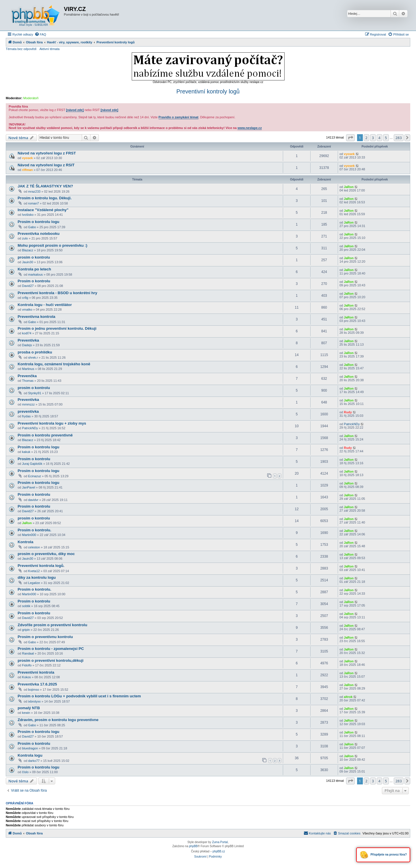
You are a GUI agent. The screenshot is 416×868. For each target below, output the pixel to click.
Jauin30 (28, 262)
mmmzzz (28, 404)
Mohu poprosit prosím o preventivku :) (52, 245)
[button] (350, 138)
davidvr (33, 500)
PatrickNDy (30, 428)
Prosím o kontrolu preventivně (45, 435)
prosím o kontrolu (34, 388)
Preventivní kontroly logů (208, 91)
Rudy (348, 412)
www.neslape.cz (250, 128)
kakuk (26, 452)
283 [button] (399, 138)
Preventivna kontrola (36, 317)
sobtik (26, 606)
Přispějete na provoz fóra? (383, 855)
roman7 (33, 203)
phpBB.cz (219, 851)
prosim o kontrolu (34, 257)
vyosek (27, 158)
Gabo (32, 227)
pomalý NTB (29, 708)
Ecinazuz (35, 476)
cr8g (25, 298)
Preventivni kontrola (36, 672)
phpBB (193, 846)
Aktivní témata (49, 49)
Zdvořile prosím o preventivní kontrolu (52, 625)
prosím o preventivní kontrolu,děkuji (51, 660)
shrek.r (33, 357)
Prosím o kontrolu (34, 281)
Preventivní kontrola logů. (41, 566)
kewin (26, 713)
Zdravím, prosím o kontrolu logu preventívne (58, 720)
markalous (35, 274)
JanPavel (28, 487)
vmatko (27, 309)
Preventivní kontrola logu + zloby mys (52, 423)
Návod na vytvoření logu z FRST (47, 153)
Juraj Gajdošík (32, 464)
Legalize (34, 583)
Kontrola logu (30, 755)
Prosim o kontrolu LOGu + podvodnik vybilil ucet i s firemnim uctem (79, 696)
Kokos (26, 677)
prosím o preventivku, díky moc (46, 554)
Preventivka (28, 340)
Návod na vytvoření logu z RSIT (46, 165)
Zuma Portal (220, 842)
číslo (25, 772)
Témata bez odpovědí (21, 49)
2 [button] (366, 138)
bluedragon (30, 748)
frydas (26, 416)
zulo (25, 238)
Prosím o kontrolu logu (38, 222)
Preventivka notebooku (39, 234)
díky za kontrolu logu (37, 577)
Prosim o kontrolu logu (38, 483)
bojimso (34, 690)
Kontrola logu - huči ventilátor (45, 305)
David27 (28, 286)
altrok (348, 697)
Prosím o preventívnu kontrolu (45, 637)
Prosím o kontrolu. (35, 530)
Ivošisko (28, 215)
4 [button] (379, 138)
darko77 (34, 761)
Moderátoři (31, 98)
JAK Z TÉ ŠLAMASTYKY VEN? (45, 186)
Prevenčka (27, 376)
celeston (34, 547)
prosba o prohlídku (35, 352)
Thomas (28, 381)
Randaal (28, 653)
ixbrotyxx (34, 701)
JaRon (349, 187)
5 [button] (386, 138)
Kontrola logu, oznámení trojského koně (54, 364)
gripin (26, 630)
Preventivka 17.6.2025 (37, 684)
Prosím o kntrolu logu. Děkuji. (45, 198)
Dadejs (27, 345)
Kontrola (25, 542)
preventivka (28, 411)
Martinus (28, 369)
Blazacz (28, 250)
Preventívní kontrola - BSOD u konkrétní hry (57, 293)
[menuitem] (40, 34)
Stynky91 (35, 393)
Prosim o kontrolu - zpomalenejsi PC (51, 649)
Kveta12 (34, 571)
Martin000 (29, 535)
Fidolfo (27, 665)
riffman (27, 170)
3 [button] (373, 138)
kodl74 (27, 333)
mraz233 (34, 191)
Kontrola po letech (34, 269)
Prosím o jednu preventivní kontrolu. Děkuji (57, 328)
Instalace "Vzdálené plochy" (43, 210)
